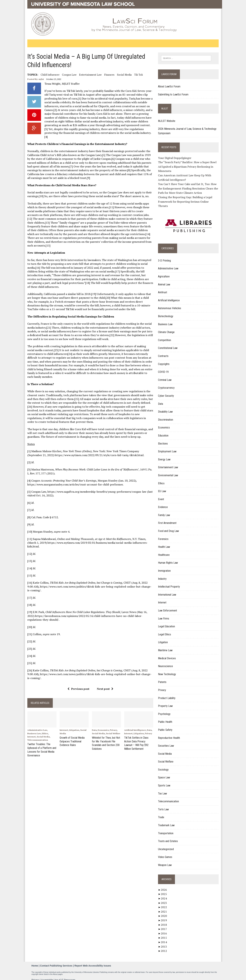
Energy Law (165, 455)
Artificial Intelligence (135, 723)
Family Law (165, 511)
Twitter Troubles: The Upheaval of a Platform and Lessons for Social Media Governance (40, 742)
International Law (168, 590)
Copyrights (164, 360)
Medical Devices (168, 654)
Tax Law (163, 789)
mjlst (40, 79)
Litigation (73, 723)
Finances (108, 75)
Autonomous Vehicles (170, 304)
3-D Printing (165, 256)
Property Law (166, 702)
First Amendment (168, 519)
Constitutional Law (168, 344)
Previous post (78, 681)
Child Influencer (48, 75)
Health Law (165, 543)
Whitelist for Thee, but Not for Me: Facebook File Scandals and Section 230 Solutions (105, 735)
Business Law (32, 726)
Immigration (165, 566)
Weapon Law (166, 861)
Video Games (166, 853)
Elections (164, 439)
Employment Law (168, 447)
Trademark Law (167, 821)
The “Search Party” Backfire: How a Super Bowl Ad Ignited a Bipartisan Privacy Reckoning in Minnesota (188, 167)
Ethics (43, 726)
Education (164, 431)
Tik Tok (137, 75)
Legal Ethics (165, 630)
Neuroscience (166, 662)
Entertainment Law (89, 75)
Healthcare (165, 551)
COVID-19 (164, 368)
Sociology (164, 765)
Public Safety (166, 726)
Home (35, 961)
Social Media (123, 75)
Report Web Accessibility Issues (93, 961)
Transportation (166, 829)
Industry (163, 574)
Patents (163, 678)
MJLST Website (167, 121)
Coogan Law (68, 75)
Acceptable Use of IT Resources (58, 976)
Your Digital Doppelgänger (175, 158)
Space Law (165, 773)
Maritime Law (166, 646)
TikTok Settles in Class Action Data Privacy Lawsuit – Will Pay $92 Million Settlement (136, 735)
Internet (30, 729)
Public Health (166, 718)
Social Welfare (113, 726)
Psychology (165, 710)
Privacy (113, 723)
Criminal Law (165, 376)
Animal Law (165, 280)
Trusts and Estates (169, 837)
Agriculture (165, 272)
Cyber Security (167, 392)
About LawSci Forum (170, 87)
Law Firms (164, 614)
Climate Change (167, 328)
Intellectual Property (170, 582)
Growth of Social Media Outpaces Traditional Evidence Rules (71, 734)
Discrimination (166, 415)
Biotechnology (166, 312)
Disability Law (166, 407)
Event (162, 495)
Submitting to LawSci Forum (174, 94)
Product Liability (167, 694)
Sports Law (165, 781)
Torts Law (164, 805)
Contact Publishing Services (56, 961)
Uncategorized (167, 845)
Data (94, 723)
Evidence (164, 503)
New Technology (168, 670)
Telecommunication (36, 733)
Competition (165, 336)
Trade (162, 813)
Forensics (164, 535)
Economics (103, 723)
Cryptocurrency (167, 383)
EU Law (163, 487)
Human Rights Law (169, 558)
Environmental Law (169, 471)
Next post (104, 681)
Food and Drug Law (169, 527)
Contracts (164, 352)
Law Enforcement (168, 606)
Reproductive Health (170, 734)
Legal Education (167, 622)
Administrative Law (36, 723)
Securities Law (167, 741)
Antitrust (163, 288)
